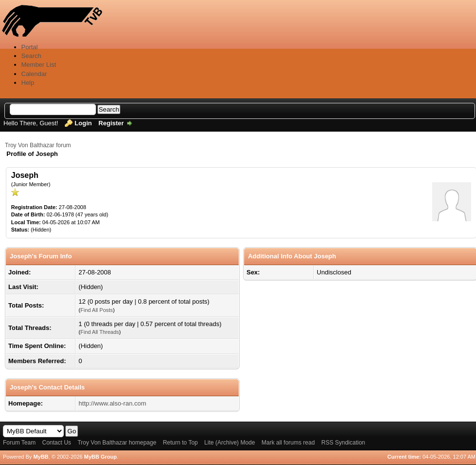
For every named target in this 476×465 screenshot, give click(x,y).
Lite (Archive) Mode (229, 443)
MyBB (41, 457)
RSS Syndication (343, 443)
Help (28, 83)
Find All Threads (100, 332)
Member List (39, 65)
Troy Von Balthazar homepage (117, 443)
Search (31, 56)
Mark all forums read (288, 443)
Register (111, 123)
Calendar (34, 74)
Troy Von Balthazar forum (38, 145)
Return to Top (180, 443)
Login (83, 123)
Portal (30, 47)
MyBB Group (100, 457)
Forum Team (19, 443)
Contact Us (56, 443)
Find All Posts (97, 310)
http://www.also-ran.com (112, 403)
